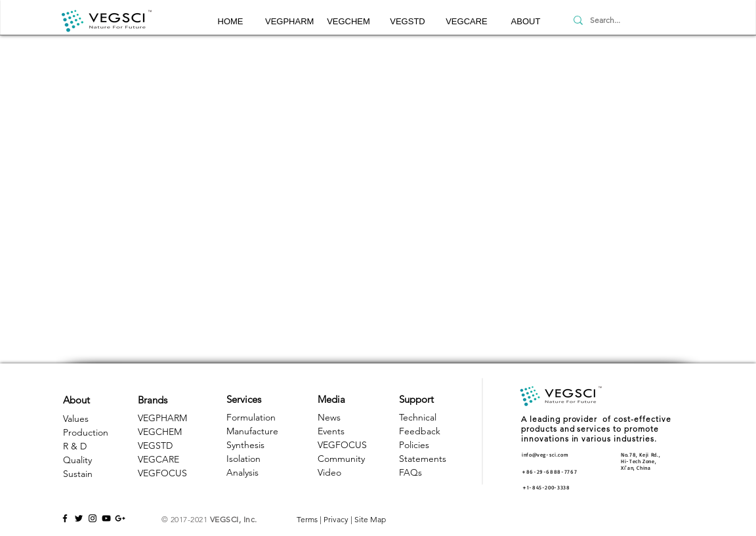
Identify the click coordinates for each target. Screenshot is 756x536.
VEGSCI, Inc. (234, 519)
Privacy (336, 519)
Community (341, 459)
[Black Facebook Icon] (65, 518)
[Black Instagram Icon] (93, 518)
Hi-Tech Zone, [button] (639, 461)
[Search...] (630, 20)
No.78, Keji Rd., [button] (640, 455)
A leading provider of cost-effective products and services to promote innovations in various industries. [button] (596, 429)
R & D (75, 446)
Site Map (370, 519)
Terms (307, 519)
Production (86, 432)
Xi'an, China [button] (636, 468)
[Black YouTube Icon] (106, 518)
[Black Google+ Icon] (120, 518)
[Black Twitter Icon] (79, 518)
